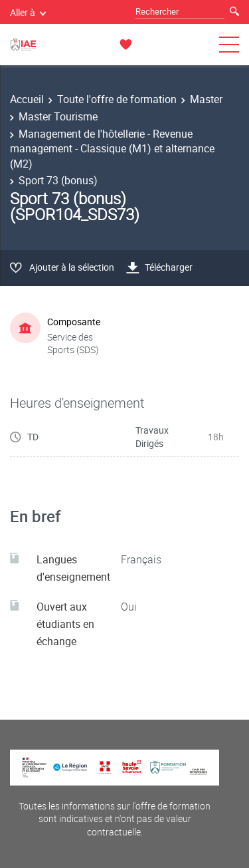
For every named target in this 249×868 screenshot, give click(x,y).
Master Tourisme (58, 116)
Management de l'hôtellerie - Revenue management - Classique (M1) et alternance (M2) (112, 149)
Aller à (28, 12)
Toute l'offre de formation (117, 99)
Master (206, 99)
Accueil (27, 99)
